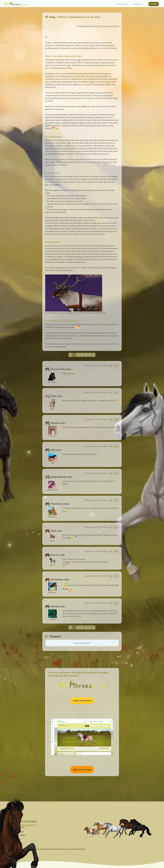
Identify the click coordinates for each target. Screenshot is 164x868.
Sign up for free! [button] (82, 770)
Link (116, 366)
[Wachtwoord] (139, 4)
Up (111, 366)
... (90, 355)
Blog (52, 17)
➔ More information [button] (82, 701)
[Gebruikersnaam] (122, 4)
